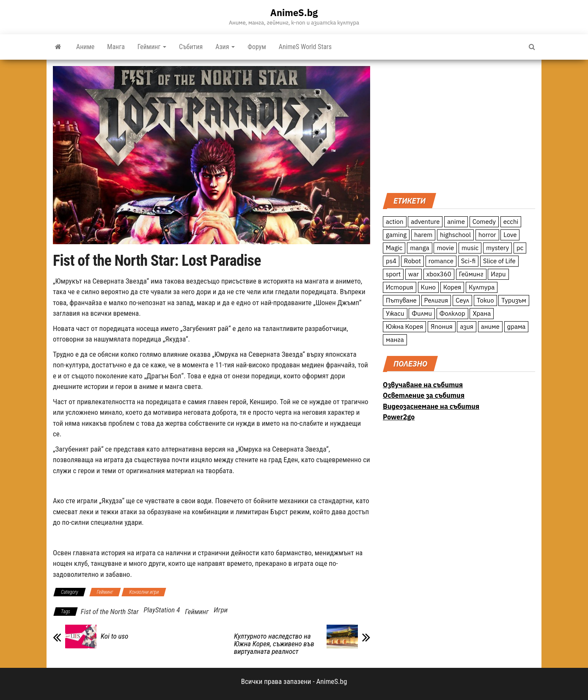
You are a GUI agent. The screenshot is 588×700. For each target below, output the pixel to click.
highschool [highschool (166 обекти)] (455, 235)
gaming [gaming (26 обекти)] (396, 235)
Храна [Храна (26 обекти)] (482, 313)
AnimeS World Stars (305, 47)
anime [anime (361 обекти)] (456, 222)
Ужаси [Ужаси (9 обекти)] (395, 313)
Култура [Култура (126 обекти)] (482, 287)
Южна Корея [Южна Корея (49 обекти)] (404, 327)
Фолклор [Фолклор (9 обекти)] (452, 313)
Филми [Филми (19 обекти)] (422, 313)
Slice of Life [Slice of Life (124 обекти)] (499, 261)
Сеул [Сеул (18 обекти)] (462, 300)
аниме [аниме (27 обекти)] (490, 327)
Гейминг (152, 47)
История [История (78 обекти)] (400, 287)
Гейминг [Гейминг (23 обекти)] (471, 274)
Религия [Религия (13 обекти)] (436, 300)
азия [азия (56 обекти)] (467, 327)
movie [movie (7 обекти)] (445, 248)
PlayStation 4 (162, 610)
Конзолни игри (144, 592)
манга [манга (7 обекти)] (395, 340)
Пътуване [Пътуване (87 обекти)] (401, 300)
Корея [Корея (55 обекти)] (452, 287)
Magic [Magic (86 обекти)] (394, 248)
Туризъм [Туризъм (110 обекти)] (514, 300)
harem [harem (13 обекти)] (423, 235)
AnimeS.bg (294, 12)
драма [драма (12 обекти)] (517, 327)
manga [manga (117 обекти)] (420, 248)
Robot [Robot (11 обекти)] (412, 261)
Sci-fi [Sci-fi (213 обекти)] (468, 261)
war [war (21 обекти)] (414, 274)
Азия (225, 47)
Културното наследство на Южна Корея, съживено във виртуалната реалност (274, 644)
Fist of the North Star (110, 612)
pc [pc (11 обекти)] (520, 248)
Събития (191, 47)
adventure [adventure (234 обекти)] (425, 222)
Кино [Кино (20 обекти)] (428, 287)
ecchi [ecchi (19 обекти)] (511, 222)
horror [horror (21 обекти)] (487, 235)
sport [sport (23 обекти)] (393, 274)
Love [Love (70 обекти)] (510, 235)
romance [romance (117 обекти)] (441, 261)
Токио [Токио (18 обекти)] (485, 300)
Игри (221, 610)
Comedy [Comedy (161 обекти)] (484, 222)
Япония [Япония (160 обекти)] (442, 327)
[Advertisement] (459, 125)
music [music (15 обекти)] (470, 248)
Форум (257, 47)
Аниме (85, 47)
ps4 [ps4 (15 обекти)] (391, 261)
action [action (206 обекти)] (395, 222)
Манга (116, 47)
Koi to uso (114, 636)
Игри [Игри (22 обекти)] (498, 274)
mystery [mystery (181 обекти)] (497, 248)
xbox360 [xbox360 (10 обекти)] (439, 274)
